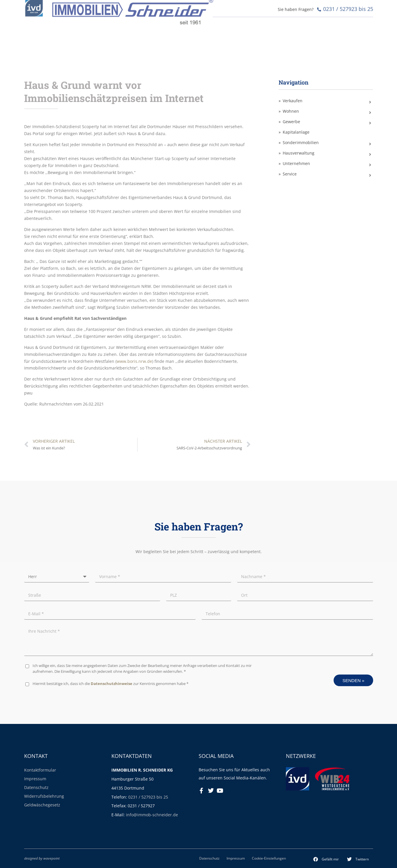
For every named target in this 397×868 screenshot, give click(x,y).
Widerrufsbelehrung (44, 796)
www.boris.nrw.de (134, 361)
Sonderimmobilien (301, 142)
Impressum (35, 779)
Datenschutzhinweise (112, 684)
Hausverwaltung (299, 153)
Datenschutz (36, 787)
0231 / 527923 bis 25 (148, 797)
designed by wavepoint (42, 858)
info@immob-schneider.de (152, 815)
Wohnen (291, 111)
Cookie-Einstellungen (269, 858)
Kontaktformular (40, 770)
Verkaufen (293, 101)
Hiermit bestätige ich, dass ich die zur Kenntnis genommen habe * (111, 684)
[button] (326, 859)
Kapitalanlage (296, 132)
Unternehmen (296, 163)
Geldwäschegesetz (42, 805)
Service (290, 174)
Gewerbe (291, 122)
